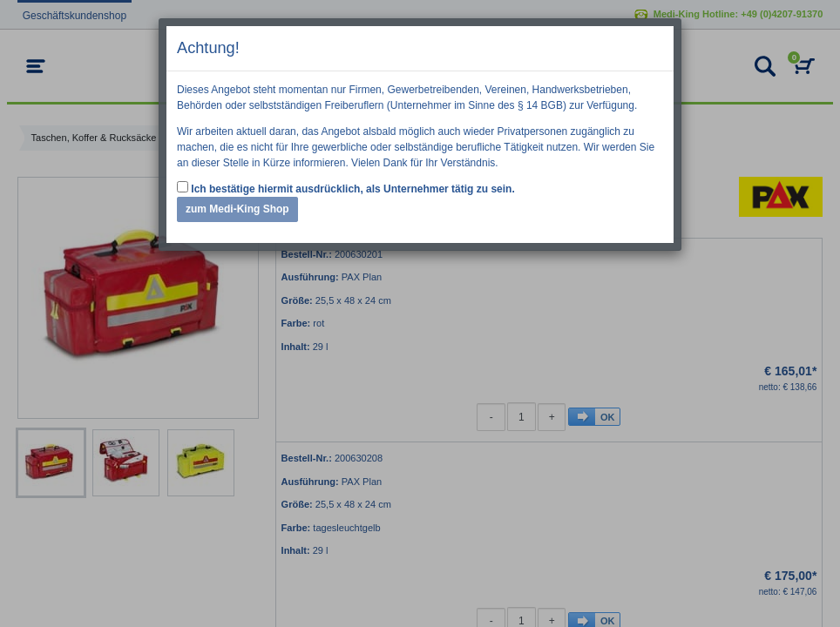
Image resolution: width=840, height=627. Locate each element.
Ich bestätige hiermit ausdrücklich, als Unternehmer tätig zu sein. (346, 188)
